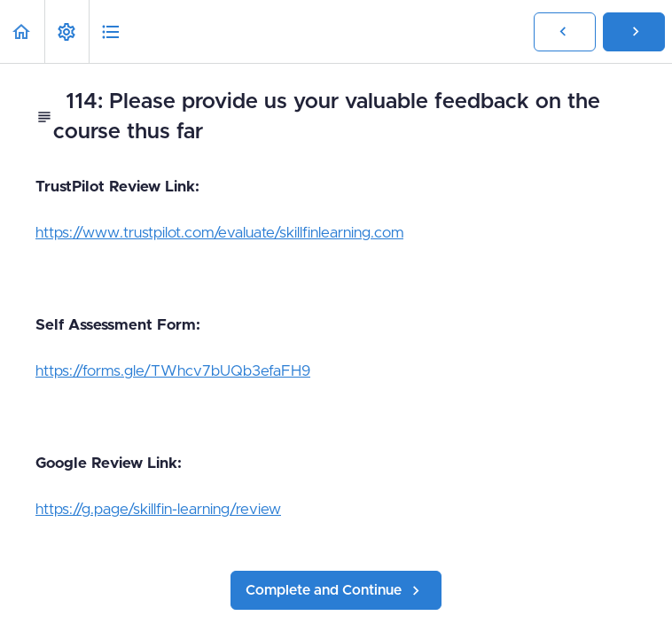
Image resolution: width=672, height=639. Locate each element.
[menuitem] (66, 31)
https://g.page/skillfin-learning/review (158, 509)
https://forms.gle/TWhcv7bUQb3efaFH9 (173, 371)
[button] (22, 31)
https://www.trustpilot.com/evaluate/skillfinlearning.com (219, 233)
